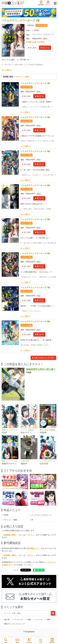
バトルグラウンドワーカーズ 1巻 (35, 83)
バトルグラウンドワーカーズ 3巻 (35, 151)
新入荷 (7, 620)
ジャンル (39, 620)
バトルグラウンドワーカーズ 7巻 (35, 287)
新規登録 (41, 3)
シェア (16, 570)
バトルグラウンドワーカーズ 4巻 (35, 185)
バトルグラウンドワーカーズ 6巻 (35, 253)
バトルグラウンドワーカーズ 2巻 (35, 117)
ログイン (48, 3)
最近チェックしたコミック (15, 624)
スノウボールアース (47, 461)
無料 (49, 620)
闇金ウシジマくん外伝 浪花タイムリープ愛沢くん (10, 461)
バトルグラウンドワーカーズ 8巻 (35, 321)
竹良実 (36, 30)
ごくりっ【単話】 (27, 430)
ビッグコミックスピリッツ (44, 34)
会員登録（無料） (10, 535)
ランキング (18, 620)
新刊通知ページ (33, 548)
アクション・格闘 (10, 520)
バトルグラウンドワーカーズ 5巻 (35, 219)
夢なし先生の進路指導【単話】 (48, 430)
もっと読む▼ (7, 70)
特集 (29, 620)
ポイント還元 (42, 25)
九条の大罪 (25, 461)
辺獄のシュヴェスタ (9, 430)
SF (32, 520)
